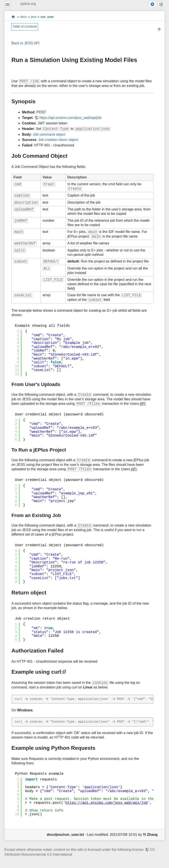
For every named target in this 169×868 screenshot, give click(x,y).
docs (24, 17)
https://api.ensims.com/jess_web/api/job (70, 118)
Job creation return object (58, 140)
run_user (47, 17)
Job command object (49, 134)
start (13, 17)
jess (34, 17)
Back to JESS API (25, 43)
